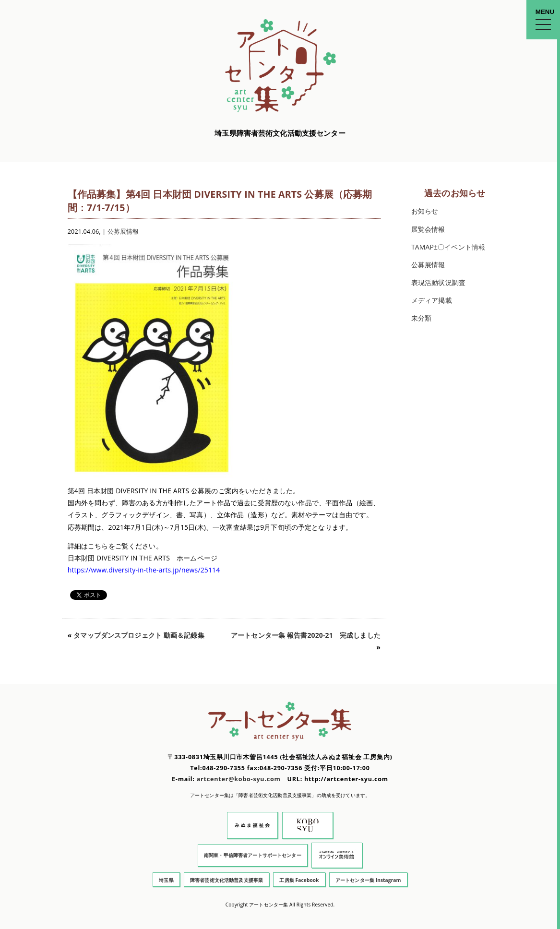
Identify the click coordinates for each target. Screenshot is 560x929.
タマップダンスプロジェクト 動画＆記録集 (139, 635)
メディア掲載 (432, 300)
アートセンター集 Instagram (368, 880)
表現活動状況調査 (438, 282)
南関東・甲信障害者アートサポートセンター (253, 855)
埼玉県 (166, 880)
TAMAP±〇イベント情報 (448, 247)
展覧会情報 (428, 229)
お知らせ (425, 211)
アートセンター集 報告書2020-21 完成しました (306, 635)
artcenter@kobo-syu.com (239, 779)
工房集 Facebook (299, 880)
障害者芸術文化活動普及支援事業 (226, 880)
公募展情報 (123, 232)
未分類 (421, 318)
